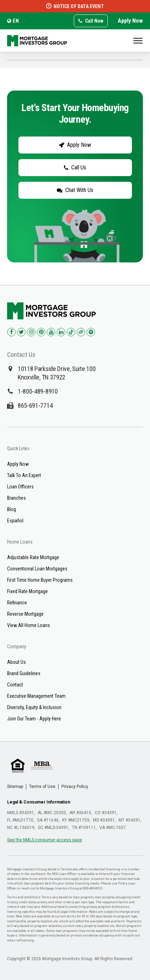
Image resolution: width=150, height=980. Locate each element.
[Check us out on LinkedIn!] (61, 332)
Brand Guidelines (24, 673)
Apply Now (130, 21)
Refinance (17, 603)
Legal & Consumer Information (39, 802)
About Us (16, 662)
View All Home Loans (29, 625)
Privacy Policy (75, 787)
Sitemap (15, 787)
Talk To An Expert (24, 475)
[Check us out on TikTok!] (71, 332)
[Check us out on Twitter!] (21, 332)
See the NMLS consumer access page (45, 840)
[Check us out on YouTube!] (51, 332)
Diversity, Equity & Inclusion (34, 707)
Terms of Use (42, 787)
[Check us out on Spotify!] (91, 332)
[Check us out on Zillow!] (81, 332)
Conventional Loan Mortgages (37, 569)
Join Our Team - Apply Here (34, 719)
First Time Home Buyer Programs (40, 580)
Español (15, 521)
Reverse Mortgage (25, 614)
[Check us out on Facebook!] (11, 332)
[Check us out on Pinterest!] (41, 332)
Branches (16, 498)
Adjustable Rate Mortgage (33, 557)
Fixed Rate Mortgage (27, 591)
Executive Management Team (36, 696)
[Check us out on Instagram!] (31, 332)
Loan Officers (20, 487)
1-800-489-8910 (38, 391)
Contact (15, 685)
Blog (12, 509)
